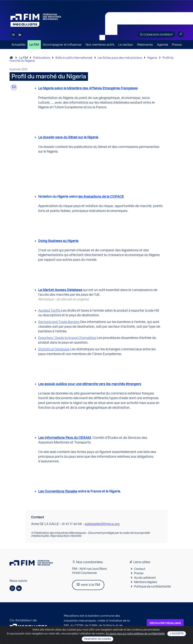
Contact (140, 569)
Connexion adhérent (156, 35)
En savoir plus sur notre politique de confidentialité (135, 634)
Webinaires (145, 45)
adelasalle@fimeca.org (102, 524)
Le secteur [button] (126, 45)
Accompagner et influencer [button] (62, 45)
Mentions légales (146, 582)
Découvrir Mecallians (165, 623)
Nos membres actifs (100, 45)
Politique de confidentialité (152, 587)
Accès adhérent (145, 578)
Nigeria (152, 58)
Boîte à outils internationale (74, 58)
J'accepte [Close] (177, 634)
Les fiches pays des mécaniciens (120, 58)
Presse (177, 45)
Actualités (19, 45)
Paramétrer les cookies (98, 639)
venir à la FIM (88, 585)
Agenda (162, 45)
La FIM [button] (34, 45)
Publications (42, 58)
